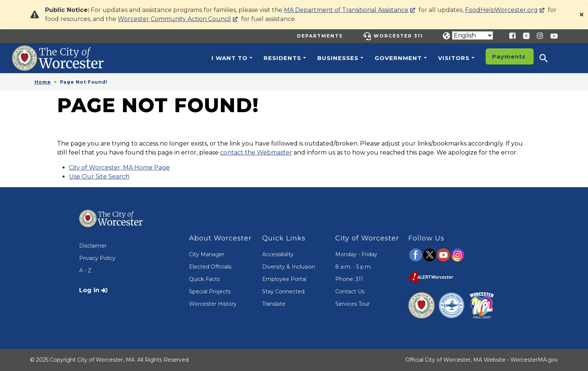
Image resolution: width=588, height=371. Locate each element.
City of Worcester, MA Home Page (119, 167)
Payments (509, 56)
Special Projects (210, 291)
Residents (282, 58)
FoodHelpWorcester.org (501, 10)
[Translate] (472, 35)
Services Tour (352, 304)
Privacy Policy (97, 258)
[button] (549, 58)
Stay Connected (283, 291)
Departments (320, 36)
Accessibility (278, 254)
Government (398, 58)
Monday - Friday (356, 254)
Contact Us (350, 291)
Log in (89, 290)
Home (43, 82)
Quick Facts (204, 279)
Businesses (338, 58)
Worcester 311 (398, 36)
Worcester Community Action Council (174, 19)
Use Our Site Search (99, 176)
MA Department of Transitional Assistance (346, 10)
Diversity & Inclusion (289, 267)
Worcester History (213, 304)
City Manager (207, 254)
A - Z (85, 270)
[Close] (582, 15)
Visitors (454, 58)
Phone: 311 (349, 279)
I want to (229, 58)
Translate (274, 304)
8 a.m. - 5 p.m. (353, 267)
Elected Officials (210, 267)
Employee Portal (284, 279)
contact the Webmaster (256, 152)
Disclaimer (93, 246)
